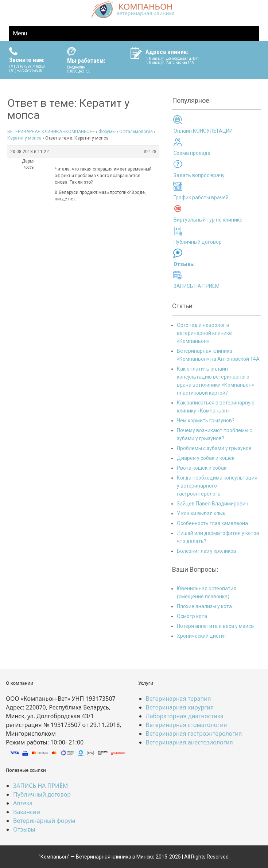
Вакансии (27, 812)
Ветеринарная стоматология (187, 725)
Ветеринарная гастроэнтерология (194, 734)
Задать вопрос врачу (199, 175)
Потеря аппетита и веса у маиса (215, 626)
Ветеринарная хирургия (180, 707)
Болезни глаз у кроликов (207, 551)
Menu (20, 33)
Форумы (107, 132)
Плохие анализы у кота (204, 606)
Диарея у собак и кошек (206, 458)
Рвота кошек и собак (202, 468)
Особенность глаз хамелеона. (213, 523)
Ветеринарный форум (44, 821)
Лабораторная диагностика (185, 716)
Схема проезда (192, 153)
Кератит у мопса (24, 138)
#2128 (150, 152)
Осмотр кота (192, 616)
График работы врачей (201, 198)
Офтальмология (136, 132)
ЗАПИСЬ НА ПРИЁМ (197, 286)
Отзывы (24, 829)
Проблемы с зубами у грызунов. (215, 448)
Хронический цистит (202, 636)
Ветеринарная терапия (178, 699)
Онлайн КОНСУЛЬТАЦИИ (203, 131)
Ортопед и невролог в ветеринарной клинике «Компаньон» (204, 333)
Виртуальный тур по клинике (208, 220)
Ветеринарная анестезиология (189, 742)
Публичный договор (198, 242)
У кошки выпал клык (201, 513)
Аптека (23, 803)
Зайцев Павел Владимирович (213, 504)
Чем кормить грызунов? (206, 421)
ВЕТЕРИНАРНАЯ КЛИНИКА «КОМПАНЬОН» (51, 132)
